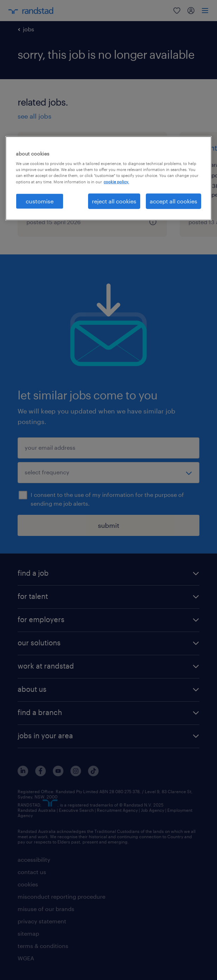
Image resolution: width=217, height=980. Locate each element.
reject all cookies (114, 201)
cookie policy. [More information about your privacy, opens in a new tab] (116, 181)
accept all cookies (173, 201)
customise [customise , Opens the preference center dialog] (40, 201)
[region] (108, 178)
